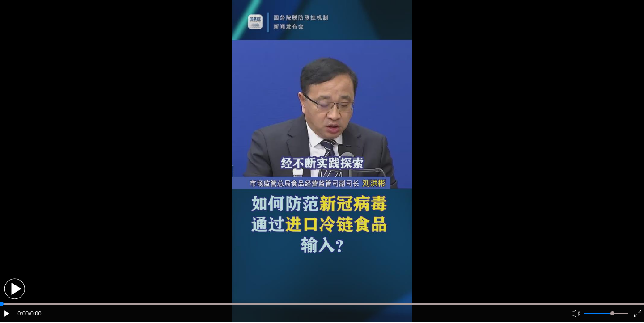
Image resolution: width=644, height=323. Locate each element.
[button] (15, 289)
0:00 (23, 313)
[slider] (612, 313)
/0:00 (35, 313)
